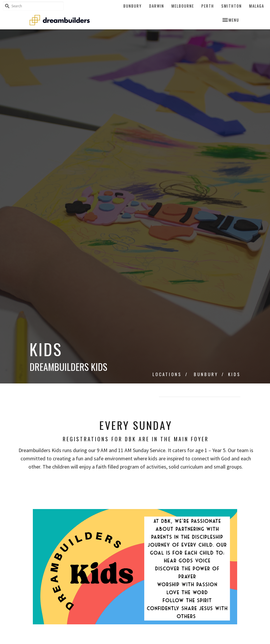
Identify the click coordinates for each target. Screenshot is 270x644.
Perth (208, 6)
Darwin (157, 6)
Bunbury (133, 6)
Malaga (257, 6)
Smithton (232, 6)
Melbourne (183, 6)
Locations (167, 374)
